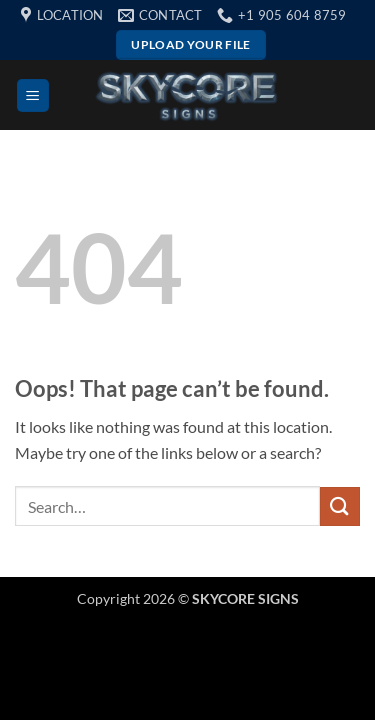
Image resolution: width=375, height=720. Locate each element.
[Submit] (340, 506)
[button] (33, 95)
